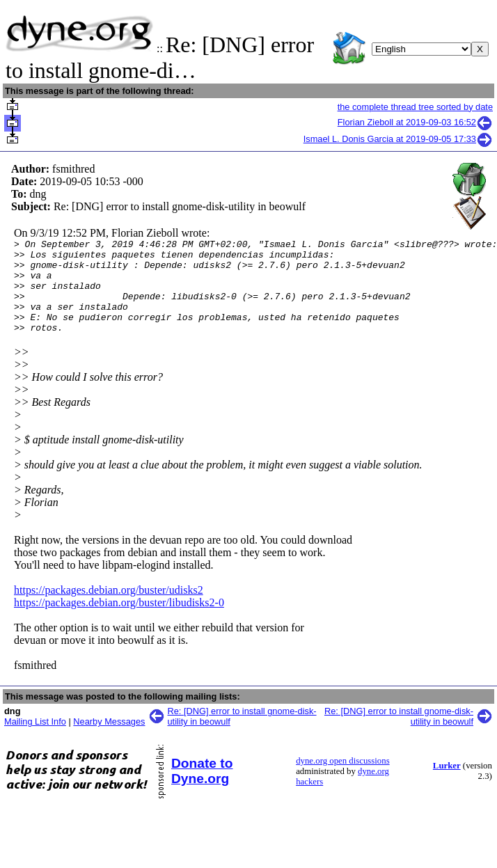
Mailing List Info (35, 740)
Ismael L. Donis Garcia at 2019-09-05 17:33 (398, 139)
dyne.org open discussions (342, 780)
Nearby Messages (109, 740)
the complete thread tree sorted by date (415, 107)
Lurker (447, 784)
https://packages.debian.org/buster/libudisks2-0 (119, 621)
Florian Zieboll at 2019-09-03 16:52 (415, 122)
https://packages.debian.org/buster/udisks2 (109, 609)
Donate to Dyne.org (202, 790)
